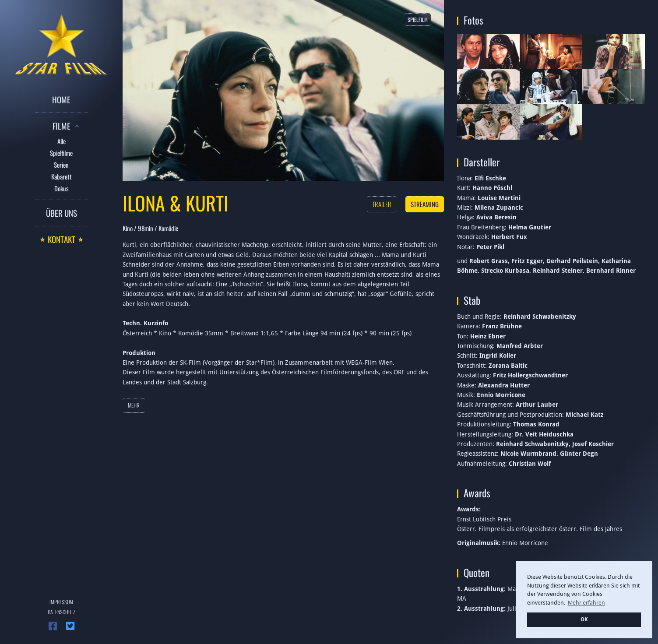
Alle (62, 141)
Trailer (382, 204)
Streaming (425, 204)
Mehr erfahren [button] (586, 603)
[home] (61, 43)
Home (61, 99)
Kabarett (62, 176)
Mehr (134, 405)
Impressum (61, 602)
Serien (61, 165)
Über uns (62, 213)
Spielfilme (61, 153)
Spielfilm (418, 19)
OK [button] (584, 619)
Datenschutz (62, 612)
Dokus (62, 188)
